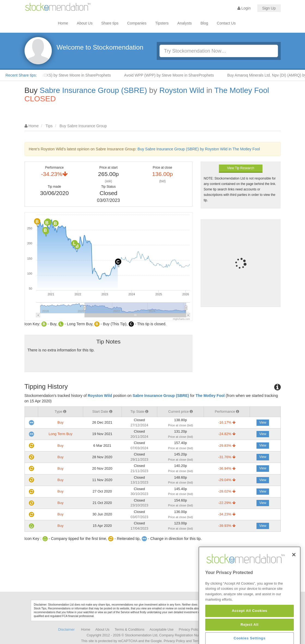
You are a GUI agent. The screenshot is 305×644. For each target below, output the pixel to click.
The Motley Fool (242, 90)
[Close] (294, 580)
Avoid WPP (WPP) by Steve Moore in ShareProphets (174, 75)
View (263, 423)
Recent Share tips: (21, 75)
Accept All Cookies (249, 636)
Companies (137, 23)
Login (244, 8)
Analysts (185, 23)
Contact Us (226, 23)
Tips (49, 126)
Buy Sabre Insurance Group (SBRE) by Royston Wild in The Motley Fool (199, 149)
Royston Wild (182, 90)
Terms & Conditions (130, 630)
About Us (85, 23)
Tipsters (162, 23)
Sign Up (269, 8)
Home (63, 23)
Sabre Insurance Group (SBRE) (93, 90)
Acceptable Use (162, 630)
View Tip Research (241, 168)
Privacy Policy (189, 630)
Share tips (110, 23)
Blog (204, 23)
